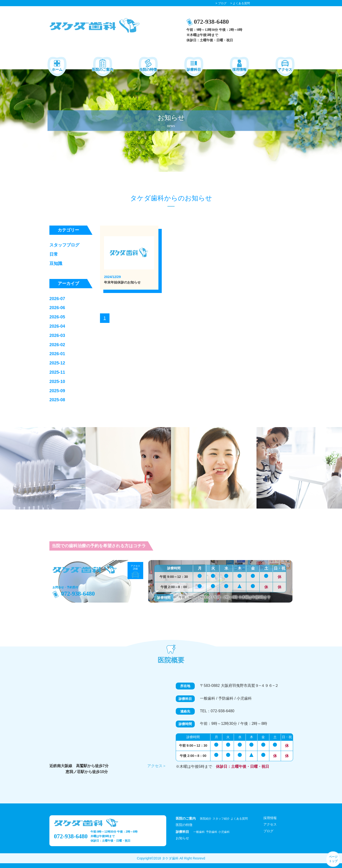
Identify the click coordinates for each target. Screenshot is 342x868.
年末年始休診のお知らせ (122, 282)
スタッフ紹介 (221, 819)
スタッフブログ (64, 245)
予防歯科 (212, 832)
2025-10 (57, 382)
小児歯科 (224, 832)
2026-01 (57, 354)
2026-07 (57, 299)
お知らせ (182, 838)
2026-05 (57, 317)
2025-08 (57, 400)
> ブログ (221, 3)
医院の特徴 (184, 825)
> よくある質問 (240, 3)
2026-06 (57, 308)
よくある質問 (239, 819)
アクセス (270, 824)
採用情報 (270, 818)
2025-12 (57, 363)
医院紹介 (206, 819)
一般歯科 (199, 832)
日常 (54, 254)
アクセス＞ (157, 766)
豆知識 (56, 264)
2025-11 (57, 372)
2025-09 (57, 391)
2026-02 (57, 345)
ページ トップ (333, 859)
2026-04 (57, 326)
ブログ (268, 831)
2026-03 (57, 335)
